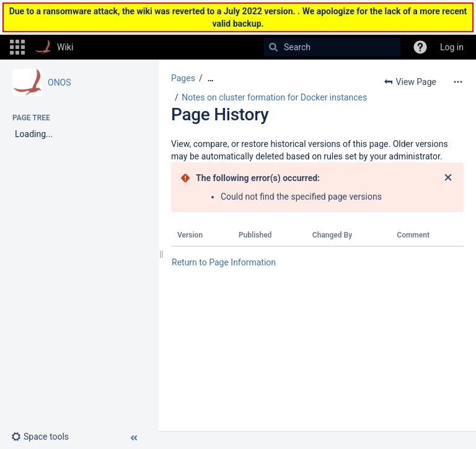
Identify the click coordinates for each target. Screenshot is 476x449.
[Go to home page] (54, 47)
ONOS (59, 82)
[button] (17, 47)
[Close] (448, 178)
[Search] (273, 47)
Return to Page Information (224, 262)
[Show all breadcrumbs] (211, 78)
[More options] (458, 82)
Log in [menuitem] (452, 47)
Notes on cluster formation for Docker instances (274, 97)
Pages (183, 78)
